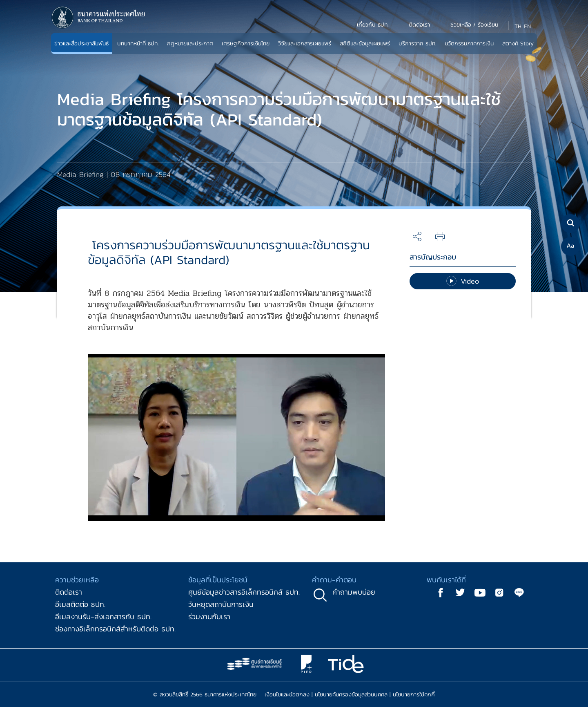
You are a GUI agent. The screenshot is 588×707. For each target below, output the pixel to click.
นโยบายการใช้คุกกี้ (414, 695)
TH (518, 26)
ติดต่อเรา (69, 592)
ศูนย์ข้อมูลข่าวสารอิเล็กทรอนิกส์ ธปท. (244, 592)
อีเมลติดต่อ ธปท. (80, 604)
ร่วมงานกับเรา (209, 616)
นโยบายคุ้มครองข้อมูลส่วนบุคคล (351, 695)
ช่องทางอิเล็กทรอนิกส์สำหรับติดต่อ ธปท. (115, 629)
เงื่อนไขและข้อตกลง (287, 695)
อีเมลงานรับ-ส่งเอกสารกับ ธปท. (103, 616)
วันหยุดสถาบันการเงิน (221, 604)
